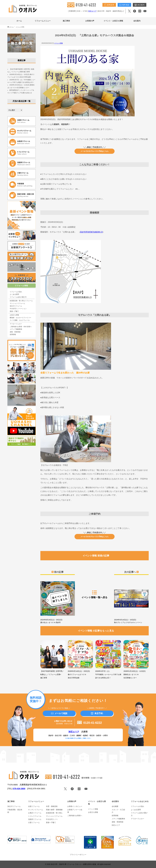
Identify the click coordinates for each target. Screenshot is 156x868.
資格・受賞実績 (15, 332)
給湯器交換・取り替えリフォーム (21, 301)
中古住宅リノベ (52, 819)
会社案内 (137, 21)
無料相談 (124, 5)
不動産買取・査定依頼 (15, 811)
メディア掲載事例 (16, 329)
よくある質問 (14, 294)
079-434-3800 (19, 789)
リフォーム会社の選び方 (18, 297)
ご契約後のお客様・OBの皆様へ (21, 327)
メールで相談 (59, 713)
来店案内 (140, 5)
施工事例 (66, 21)
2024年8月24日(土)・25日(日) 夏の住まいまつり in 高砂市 (58, 601)
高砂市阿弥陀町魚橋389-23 (91, 232)
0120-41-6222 (89, 723)
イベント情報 (59, 43)
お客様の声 (90, 21)
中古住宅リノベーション (18, 309)
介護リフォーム (34, 822)
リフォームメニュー (43, 21)
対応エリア (92, 11)
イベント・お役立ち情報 (113, 21)
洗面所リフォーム (35, 819)
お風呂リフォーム (35, 813)
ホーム (19, 21)
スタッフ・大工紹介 (118, 811)
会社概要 (115, 806)
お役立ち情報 (14, 315)
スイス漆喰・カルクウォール (20, 320)
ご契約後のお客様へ (75, 816)
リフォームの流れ (16, 292)
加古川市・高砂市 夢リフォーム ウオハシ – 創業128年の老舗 (74, 864)
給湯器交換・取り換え (54, 813)
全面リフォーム (34, 806)
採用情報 (13, 335)
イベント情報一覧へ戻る (94, 594)
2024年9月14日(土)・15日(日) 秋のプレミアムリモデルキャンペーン (131, 601)
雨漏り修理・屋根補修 (54, 810)
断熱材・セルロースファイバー (20, 318)
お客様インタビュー (75, 806)
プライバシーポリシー (78, 855)
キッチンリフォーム (36, 810)
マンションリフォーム (17, 303)
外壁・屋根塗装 (52, 806)
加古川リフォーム (16, 306)
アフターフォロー (16, 324)
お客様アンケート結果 (75, 811)
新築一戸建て (14, 311)
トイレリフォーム (35, 816)
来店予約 (97, 713)
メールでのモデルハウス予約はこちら (95, 151)
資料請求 (109, 5)
